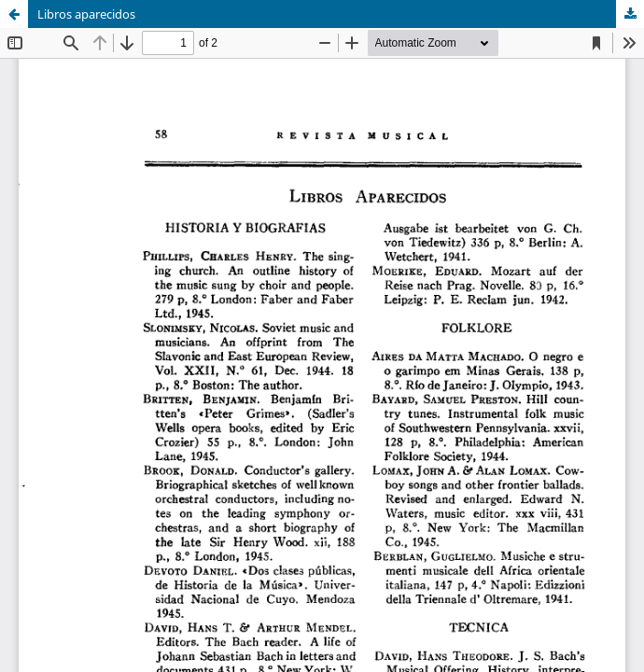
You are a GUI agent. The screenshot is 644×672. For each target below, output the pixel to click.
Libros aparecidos (86, 14)
